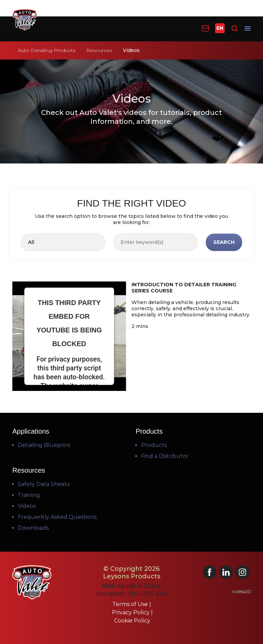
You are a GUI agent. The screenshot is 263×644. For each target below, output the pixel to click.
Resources (99, 50)
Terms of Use (131, 604)
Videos (27, 506)
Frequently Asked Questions (57, 517)
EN (220, 28)
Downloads (33, 528)
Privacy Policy (131, 612)
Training (29, 495)
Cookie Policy (132, 621)
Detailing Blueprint (44, 445)
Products (154, 445)
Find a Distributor (165, 456)
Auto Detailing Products (47, 50)
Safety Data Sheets (44, 484)
